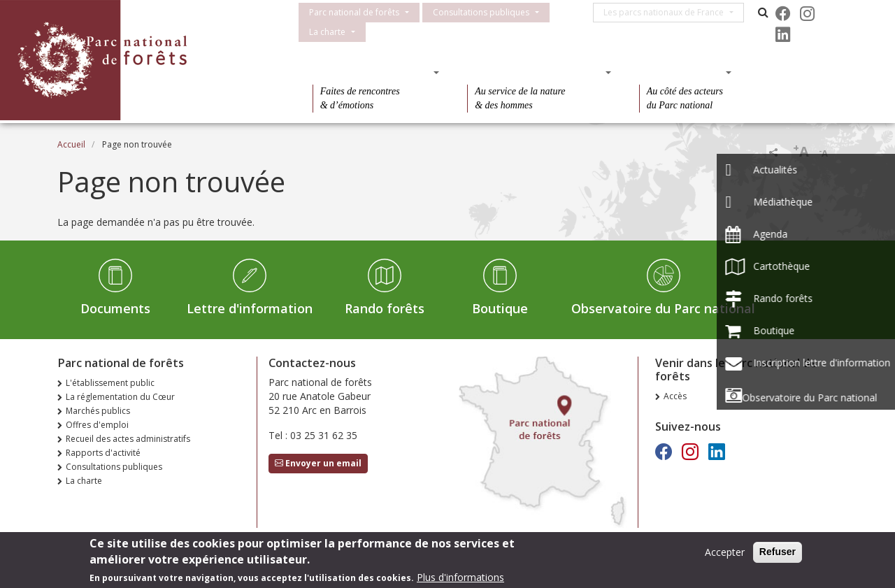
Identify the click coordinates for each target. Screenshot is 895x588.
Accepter (725, 552)
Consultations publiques (481, 12)
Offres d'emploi (97, 425)
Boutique (500, 308)
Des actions (681, 72)
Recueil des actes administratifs (128, 439)
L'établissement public (110, 383)
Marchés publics (98, 411)
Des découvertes (372, 72)
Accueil (71, 144)
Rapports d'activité (103, 453)
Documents (115, 308)
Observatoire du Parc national (663, 308)
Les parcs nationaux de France (668, 12)
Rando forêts (385, 308)
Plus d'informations (460, 577)
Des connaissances (535, 72)
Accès (675, 396)
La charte (327, 32)
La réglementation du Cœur (120, 397)
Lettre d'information (250, 308)
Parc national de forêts (354, 12)
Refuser (778, 552)
